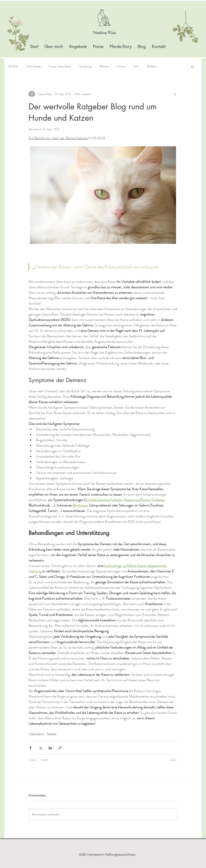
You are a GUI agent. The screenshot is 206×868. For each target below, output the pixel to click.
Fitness (121, 66)
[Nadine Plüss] (105, 33)
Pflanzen (104, 66)
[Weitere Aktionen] (175, 94)
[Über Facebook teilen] (30, 748)
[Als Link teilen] (60, 748)
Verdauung (85, 66)
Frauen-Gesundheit (60, 66)
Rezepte (152, 66)
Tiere (136, 66)
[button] (192, 66)
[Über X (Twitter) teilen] (40, 748)
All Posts (13, 66)
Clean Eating (33, 66)
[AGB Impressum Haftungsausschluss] (107, 854)
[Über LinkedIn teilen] (50, 748)
